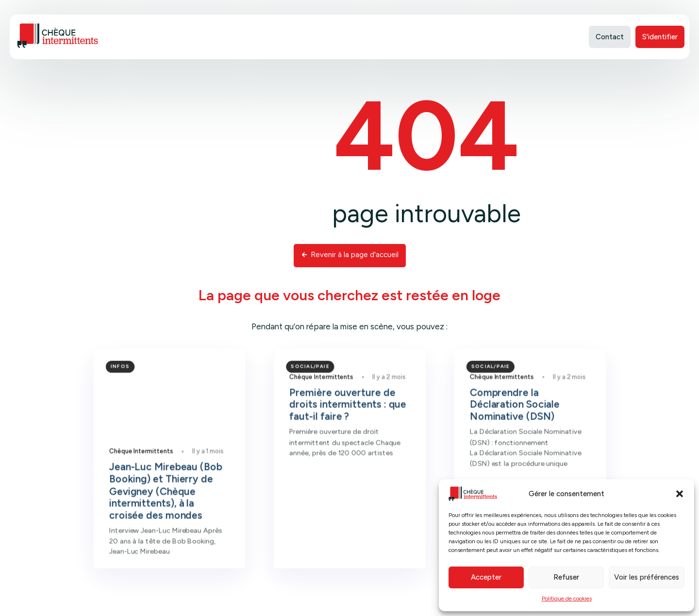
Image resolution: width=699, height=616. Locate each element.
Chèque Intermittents (158, 468)
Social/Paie (313, 390)
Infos (139, 390)
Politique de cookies (567, 599)
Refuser (566, 577)
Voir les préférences (647, 577)
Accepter (486, 577)
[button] (680, 494)
